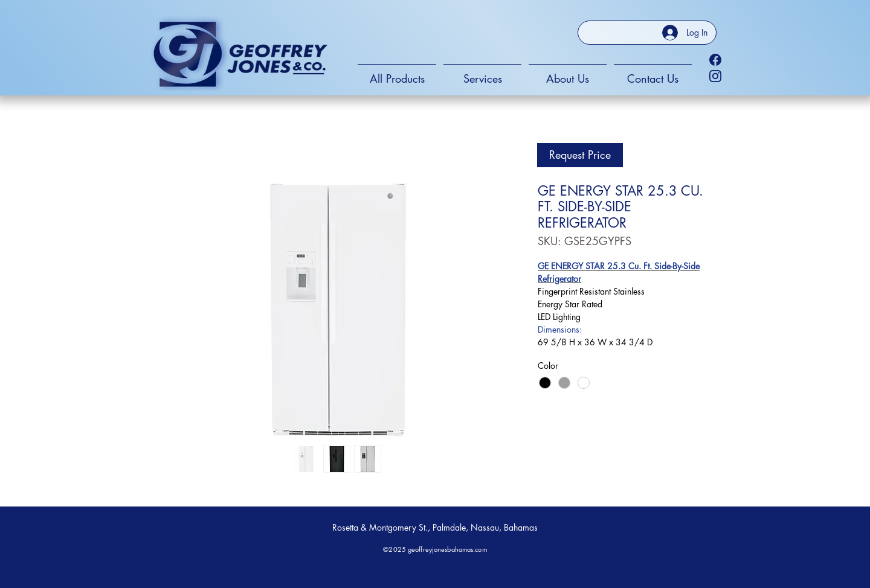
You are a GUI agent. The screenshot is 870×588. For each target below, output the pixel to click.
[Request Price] (580, 155)
